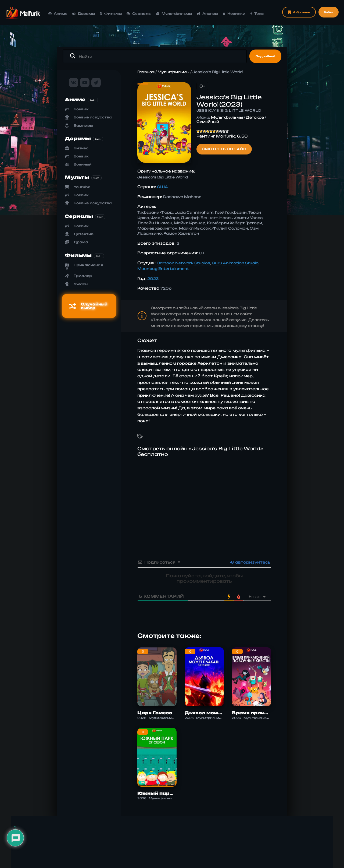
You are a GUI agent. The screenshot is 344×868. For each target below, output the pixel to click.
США (162, 187)
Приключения (88, 265)
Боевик (81, 109)
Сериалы (139, 14)
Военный (83, 164)
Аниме (58, 14)
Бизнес (81, 148)
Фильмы (111, 14)
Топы (257, 14)
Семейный (208, 122)
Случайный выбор (88, 306)
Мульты (77, 177)
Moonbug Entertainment (163, 269)
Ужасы (81, 284)
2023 (153, 279)
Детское (255, 117)
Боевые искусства (93, 117)
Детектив (84, 234)
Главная (146, 72)
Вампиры (83, 126)
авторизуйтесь (250, 562)
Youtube (82, 187)
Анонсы (207, 14)
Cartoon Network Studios (183, 263)
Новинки (234, 14)
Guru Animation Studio (235, 263)
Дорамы (84, 14)
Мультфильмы (174, 14)
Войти (329, 12)
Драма (81, 242)
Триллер (83, 276)
